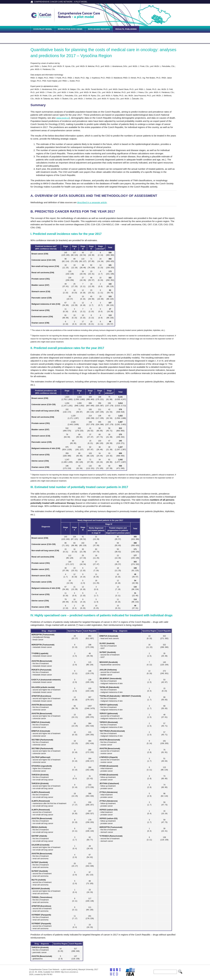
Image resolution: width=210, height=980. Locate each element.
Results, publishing (126, 29)
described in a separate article (92, 202)
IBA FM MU (48, 974)
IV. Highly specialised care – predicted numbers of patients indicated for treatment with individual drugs (101, 615)
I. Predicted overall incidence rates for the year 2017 (66, 234)
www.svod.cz (63, 118)
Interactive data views (70, 29)
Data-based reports (99, 29)
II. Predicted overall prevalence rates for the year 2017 (67, 348)
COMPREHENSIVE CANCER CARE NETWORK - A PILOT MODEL (61, 2)
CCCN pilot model (43, 29)
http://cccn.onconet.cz (69, 972)
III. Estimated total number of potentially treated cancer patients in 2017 (79, 487)
